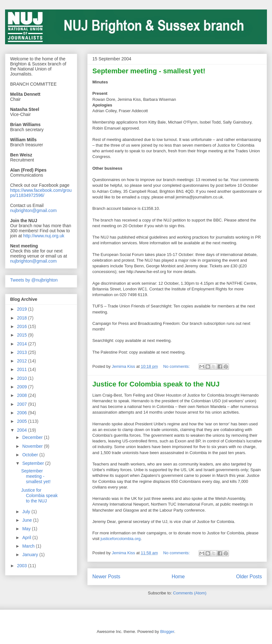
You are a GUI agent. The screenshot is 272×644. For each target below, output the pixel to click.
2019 (23, 309)
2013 (23, 352)
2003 (23, 566)
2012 (23, 361)
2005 (23, 421)
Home (178, 577)
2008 (23, 395)
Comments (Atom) (190, 593)
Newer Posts (106, 577)
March (29, 546)
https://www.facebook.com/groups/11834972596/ (41, 193)
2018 (23, 318)
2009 (23, 387)
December (33, 437)
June (28, 520)
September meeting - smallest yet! (149, 71)
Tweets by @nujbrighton (34, 280)
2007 (23, 404)
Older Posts (249, 577)
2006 (23, 413)
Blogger (167, 632)
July (27, 512)
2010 (23, 378)
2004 (23, 430)
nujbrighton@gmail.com (33, 210)
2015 (23, 335)
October (31, 455)
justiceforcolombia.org (121, 539)
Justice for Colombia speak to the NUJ (156, 384)
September (34, 463)
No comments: (177, 366)
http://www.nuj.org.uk (44, 236)
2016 (23, 326)
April (27, 538)
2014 (23, 344)
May (27, 529)
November (33, 446)
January (31, 555)
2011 (23, 369)
